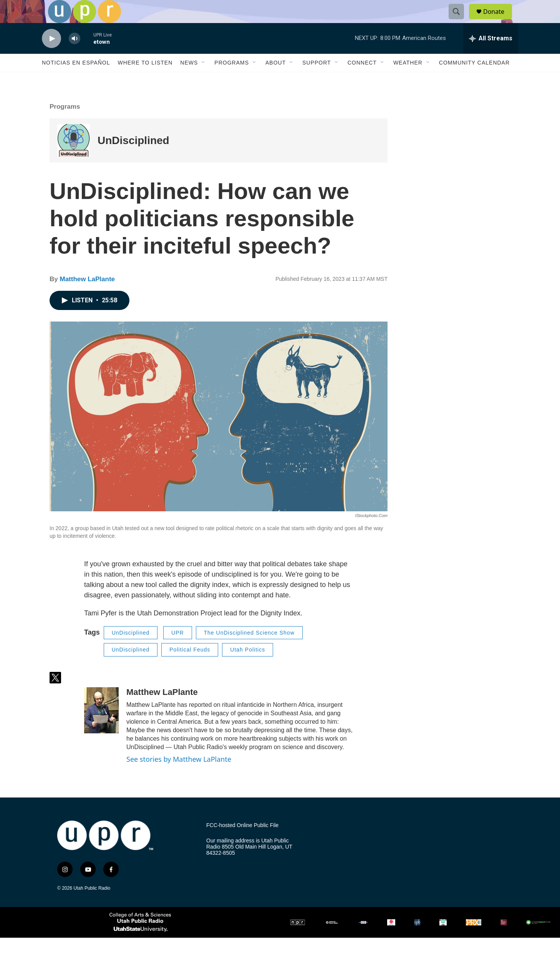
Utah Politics (248, 667)
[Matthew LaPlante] (101, 728)
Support (316, 80)
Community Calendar (474, 80)
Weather (408, 80)
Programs (232, 80)
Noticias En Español (76, 80)
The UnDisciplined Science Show (249, 650)
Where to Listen (145, 80)
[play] (51, 56)
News (189, 80)
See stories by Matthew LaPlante (179, 776)
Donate (499, 20)
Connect (362, 80)
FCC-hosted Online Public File (242, 843)
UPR (178, 650)
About (276, 80)
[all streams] (491, 56)
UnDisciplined (133, 158)
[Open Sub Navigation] (204, 80)
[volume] (75, 56)
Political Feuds (190, 667)
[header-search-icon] (460, 20)
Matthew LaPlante (87, 296)
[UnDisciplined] (74, 158)
